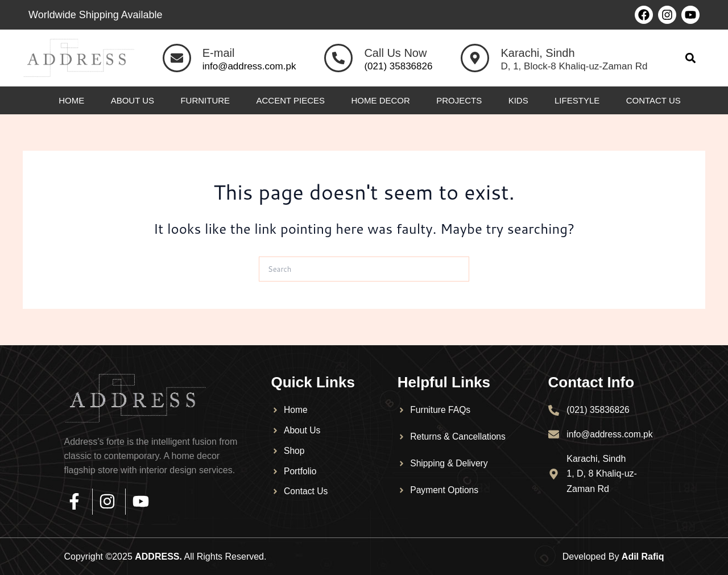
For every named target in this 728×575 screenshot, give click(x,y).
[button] (690, 58)
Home (71, 100)
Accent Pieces (291, 100)
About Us (133, 100)
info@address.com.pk (249, 66)
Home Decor (380, 100)
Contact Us (653, 100)
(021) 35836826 (398, 66)
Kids (518, 100)
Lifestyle (577, 100)
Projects (459, 100)
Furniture (205, 100)
